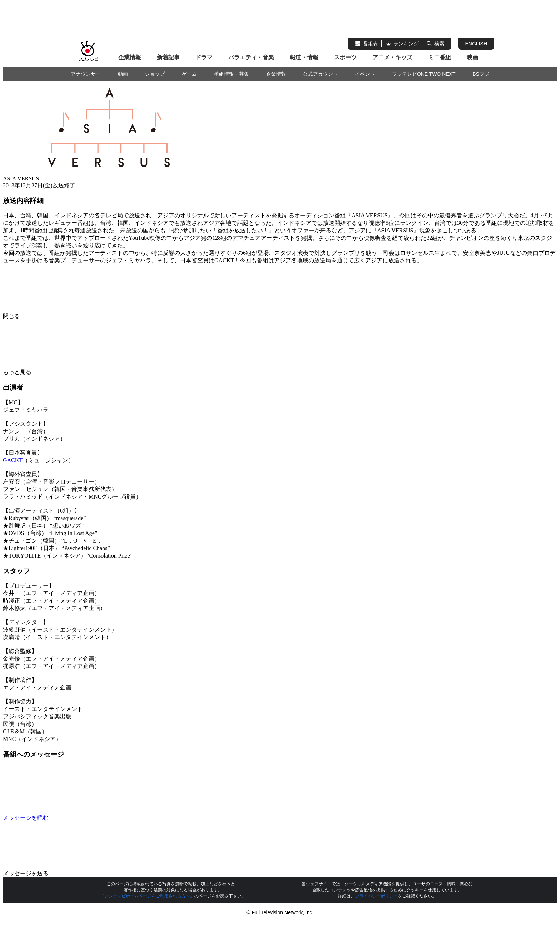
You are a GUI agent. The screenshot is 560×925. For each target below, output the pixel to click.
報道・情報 (304, 57)
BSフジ (481, 74)
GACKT (13, 460)
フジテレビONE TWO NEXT (424, 74)
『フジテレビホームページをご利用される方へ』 (147, 896)
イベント (365, 74)
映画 (472, 57)
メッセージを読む (80, 818)
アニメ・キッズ (392, 57)
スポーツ (345, 57)
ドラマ (204, 57)
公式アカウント (320, 74)
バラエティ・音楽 (251, 57)
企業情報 (130, 57)
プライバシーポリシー (376, 896)
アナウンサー (86, 74)
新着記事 (168, 57)
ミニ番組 (440, 57)
